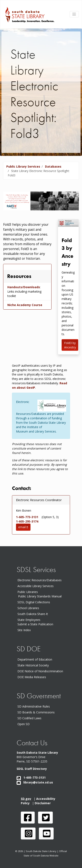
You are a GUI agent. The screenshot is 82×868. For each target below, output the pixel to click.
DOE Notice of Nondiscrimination (41, 671)
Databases (53, 166)
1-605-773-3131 (28, 517)
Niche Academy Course (25, 305)
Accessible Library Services (36, 586)
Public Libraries (28, 592)
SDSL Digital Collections (34, 602)
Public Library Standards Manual (40, 596)
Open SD (24, 724)
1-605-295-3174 (28, 521)
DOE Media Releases (33, 677)
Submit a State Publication (35, 624)
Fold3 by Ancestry (70, 345)
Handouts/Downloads (24, 287)
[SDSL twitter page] (45, 818)
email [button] (23, 527)
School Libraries (28, 608)
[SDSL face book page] (28, 818)
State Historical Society (34, 665)
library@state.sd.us (35, 782)
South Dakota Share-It (34, 614)
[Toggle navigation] (74, 14)
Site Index (24, 630)
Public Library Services (23, 166)
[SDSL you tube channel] (46, 833)
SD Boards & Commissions (37, 712)
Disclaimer (44, 803)
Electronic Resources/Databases (40, 580)
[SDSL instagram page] (28, 833)
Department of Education (36, 659)
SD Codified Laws (30, 718)
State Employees (29, 620)
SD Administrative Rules (34, 706)
